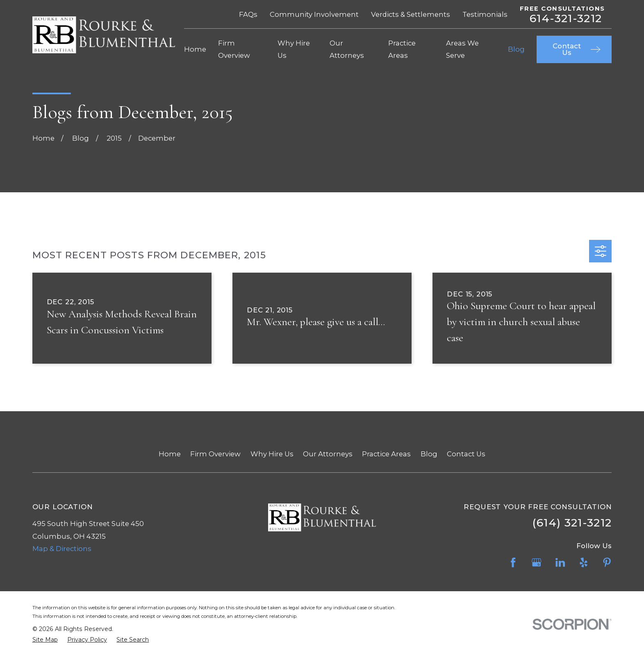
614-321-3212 (566, 19)
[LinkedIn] (560, 562)
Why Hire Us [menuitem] (294, 49)
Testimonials (485, 14)
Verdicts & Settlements (411, 14)
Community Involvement (314, 14)
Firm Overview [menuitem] (234, 49)
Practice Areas (386, 454)
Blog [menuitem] (516, 49)
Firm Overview (215, 454)
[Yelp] (584, 562)
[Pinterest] (607, 562)
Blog (429, 454)
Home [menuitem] (195, 49)
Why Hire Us (272, 454)
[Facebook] (513, 562)
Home (170, 454)
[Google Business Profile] (536, 562)
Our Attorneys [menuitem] (347, 49)
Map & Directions (62, 549)
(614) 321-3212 (572, 523)
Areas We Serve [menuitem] (462, 49)
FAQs (248, 14)
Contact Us (466, 454)
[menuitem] (45, 640)
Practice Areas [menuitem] (402, 49)
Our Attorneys (328, 454)
